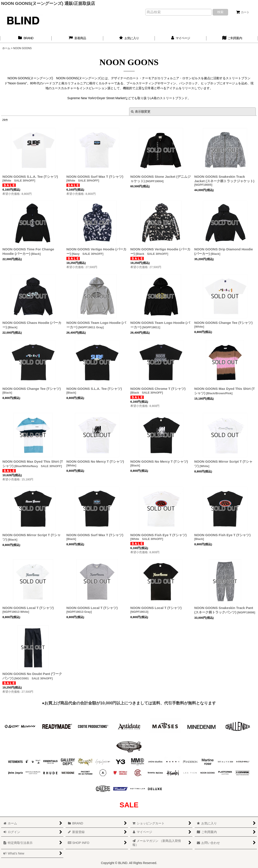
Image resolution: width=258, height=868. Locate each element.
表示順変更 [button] (141, 112)
